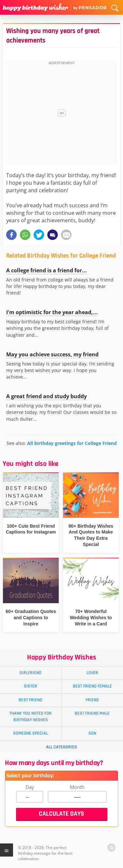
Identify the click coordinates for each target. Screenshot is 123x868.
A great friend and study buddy (46, 396)
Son (92, 733)
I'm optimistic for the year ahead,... (52, 312)
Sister (31, 686)
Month (77, 787)
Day (30, 787)
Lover (92, 673)
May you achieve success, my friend (52, 354)
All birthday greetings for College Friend (72, 443)
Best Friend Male (92, 713)
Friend (92, 700)
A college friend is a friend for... (46, 270)
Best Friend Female (92, 686)
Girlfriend (31, 673)
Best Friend (31, 700)
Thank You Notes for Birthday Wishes (31, 716)
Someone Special (31, 733)
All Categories (62, 747)
